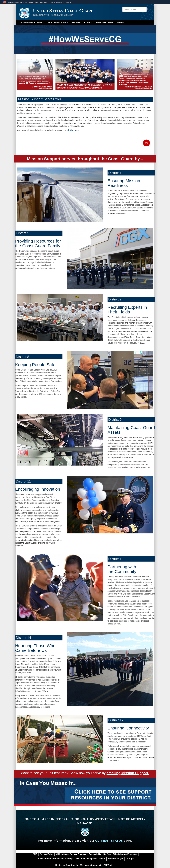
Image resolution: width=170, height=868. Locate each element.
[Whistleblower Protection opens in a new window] (125, 854)
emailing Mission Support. (128, 773)
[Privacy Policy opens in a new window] (47, 854)
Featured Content (82, 23)
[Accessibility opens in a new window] (95, 854)
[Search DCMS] (134, 9)
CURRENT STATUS (109, 841)
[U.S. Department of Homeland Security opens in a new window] (54, 859)
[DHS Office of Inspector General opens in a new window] (90, 859)
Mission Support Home (32, 23)
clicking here (73, 130)
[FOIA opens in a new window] (35, 854)
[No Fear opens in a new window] (107, 854)
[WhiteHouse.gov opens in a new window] (116, 859)
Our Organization (58, 23)
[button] (62, 2)
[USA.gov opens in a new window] (130, 859)
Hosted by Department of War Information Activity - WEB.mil (84, 865)
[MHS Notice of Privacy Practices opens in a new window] (71, 854)
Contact (121, 23)
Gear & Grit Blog (105, 23)
